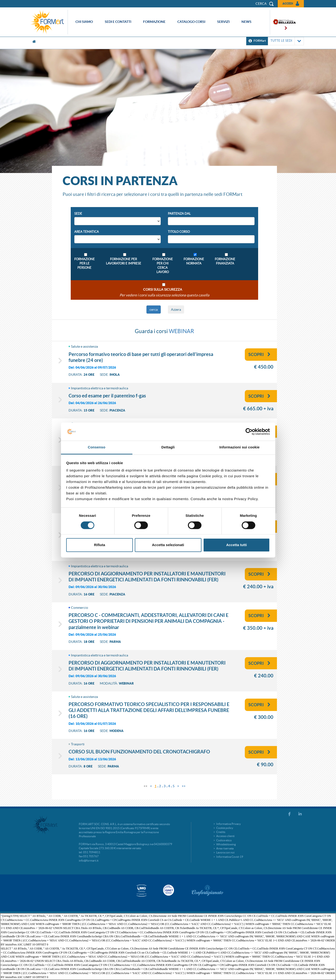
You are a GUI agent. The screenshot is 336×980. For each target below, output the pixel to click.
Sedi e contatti (118, 22)
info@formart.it (89, 861)
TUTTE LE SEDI (286, 41)
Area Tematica (87, 232)
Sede (78, 214)
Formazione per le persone (85, 263)
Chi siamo (84, 22)
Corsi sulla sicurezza (163, 289)
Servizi (223, 22)
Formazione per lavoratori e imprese (124, 261)
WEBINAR (181, 331)
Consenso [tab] (97, 447)
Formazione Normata (194, 261)
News (246, 22)
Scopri (259, 354)
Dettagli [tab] (168, 447)
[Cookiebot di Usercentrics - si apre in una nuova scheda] (249, 432)
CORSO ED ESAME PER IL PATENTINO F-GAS (107, 396)
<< (145, 786)
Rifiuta (100, 545)
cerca (154, 310)
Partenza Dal (179, 214)
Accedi (288, 3)
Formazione (154, 22)
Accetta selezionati (168, 545)
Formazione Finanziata (225, 261)
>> (184, 786)
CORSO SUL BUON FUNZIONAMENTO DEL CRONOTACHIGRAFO (139, 752)
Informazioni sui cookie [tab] (239, 447)
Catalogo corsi (191, 22)
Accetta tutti (237, 545)
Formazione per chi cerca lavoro (163, 266)
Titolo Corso (179, 232)
